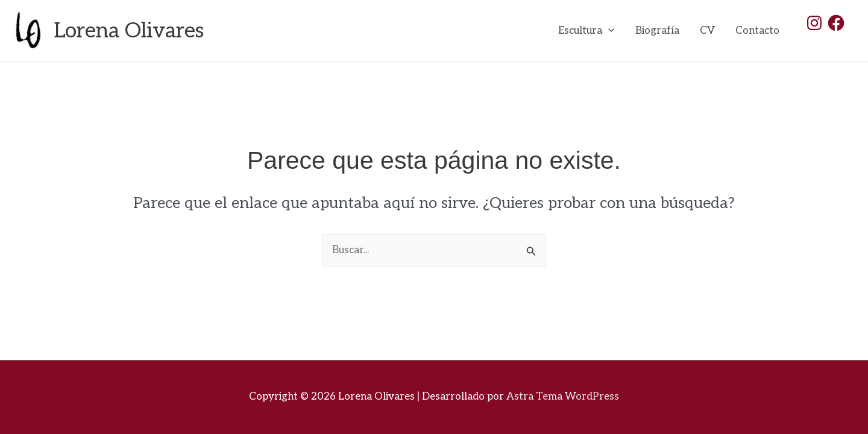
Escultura (586, 31)
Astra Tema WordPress (563, 397)
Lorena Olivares (129, 31)
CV (707, 31)
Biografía (657, 31)
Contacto (757, 31)
